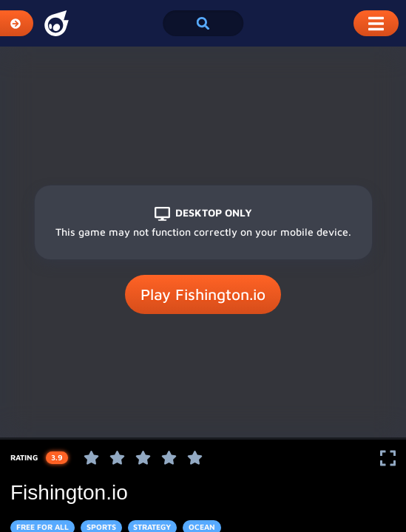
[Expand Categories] (17, 23)
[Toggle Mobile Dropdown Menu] (376, 23)
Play (203, 295)
